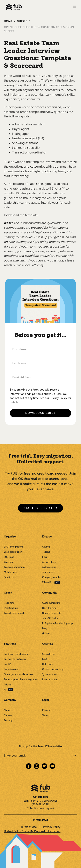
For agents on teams (15, 659)
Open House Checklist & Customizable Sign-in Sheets (39, 29)
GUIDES (22, 21)
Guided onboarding (53, 669)
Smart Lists (10, 577)
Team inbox (48, 572)
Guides (46, 633)
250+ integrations (14, 547)
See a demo (48, 654)
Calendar (9, 562)
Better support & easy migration (21, 679)
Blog (45, 628)
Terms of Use (29, 827)
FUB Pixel (9, 557)
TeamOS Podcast (51, 618)
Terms (45, 715)
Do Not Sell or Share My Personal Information (32, 831)
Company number (52, 577)
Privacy (46, 710)
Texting (46, 552)
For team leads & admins (17, 654)
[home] (13, 7)
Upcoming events (52, 613)
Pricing (8, 685)
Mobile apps (10, 572)
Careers (8, 715)
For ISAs (8, 664)
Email (45, 557)
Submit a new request (41, 808)
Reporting (9, 603)
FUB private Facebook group (57, 623)
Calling (46, 547)
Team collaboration (14, 567)
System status (49, 674)
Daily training (49, 608)
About (7, 710)
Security (8, 720)
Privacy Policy (52, 827)
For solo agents (12, 669)
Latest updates (50, 679)
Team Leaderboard (14, 613)
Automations (49, 567)
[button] (75, 7)
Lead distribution (13, 552)
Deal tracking (11, 608)
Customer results (51, 603)
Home (8, 21)
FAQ (45, 659)
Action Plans (49, 562)
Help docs (48, 664)
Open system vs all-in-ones (19, 674)
